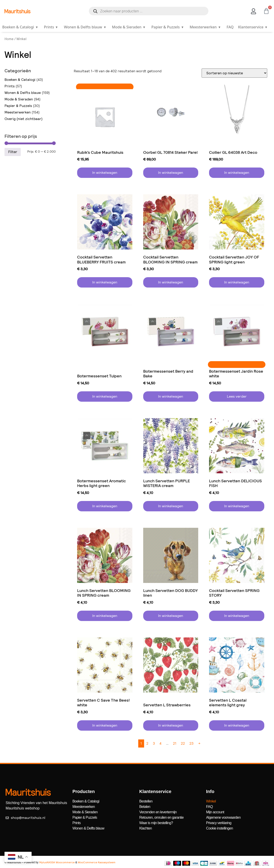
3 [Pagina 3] (154, 743)
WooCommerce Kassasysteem (97, 862)
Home (9, 39)
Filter (13, 152)
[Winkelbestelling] (234, 73)
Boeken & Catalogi (21, 27)
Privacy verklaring (219, 823)
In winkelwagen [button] (105, 173)
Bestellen (146, 801)
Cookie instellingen (220, 828)
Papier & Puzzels (168, 27)
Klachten (146, 828)
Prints (52, 27)
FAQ (230, 27)
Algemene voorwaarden (223, 817)
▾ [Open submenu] (37, 27)
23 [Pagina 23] (191, 743)
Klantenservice (253, 27)
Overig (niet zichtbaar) (24, 119)
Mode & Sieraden (130, 27)
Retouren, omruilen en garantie (162, 817)
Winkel (211, 801)
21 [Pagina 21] (175, 743)
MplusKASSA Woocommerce (57, 862)
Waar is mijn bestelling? (156, 823)
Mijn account (215, 812)
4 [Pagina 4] (160, 743)
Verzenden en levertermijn (158, 812)
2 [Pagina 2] (147, 743)
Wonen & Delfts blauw (86, 27)
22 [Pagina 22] (183, 743)
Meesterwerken (206, 27)
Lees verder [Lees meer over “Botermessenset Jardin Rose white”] (237, 396)
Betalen (145, 807)
